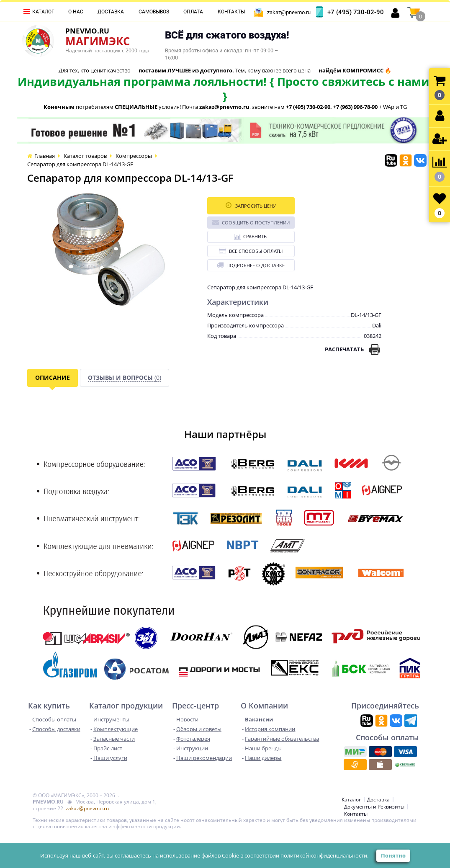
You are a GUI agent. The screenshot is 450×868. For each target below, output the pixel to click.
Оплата (193, 12)
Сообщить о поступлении (251, 222)
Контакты (231, 12)
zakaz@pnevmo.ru (289, 12)
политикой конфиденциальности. (324, 855)
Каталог (43, 12)
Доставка (111, 12)
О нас (76, 12)
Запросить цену (251, 205)
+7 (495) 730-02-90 (356, 12)
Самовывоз (154, 12)
